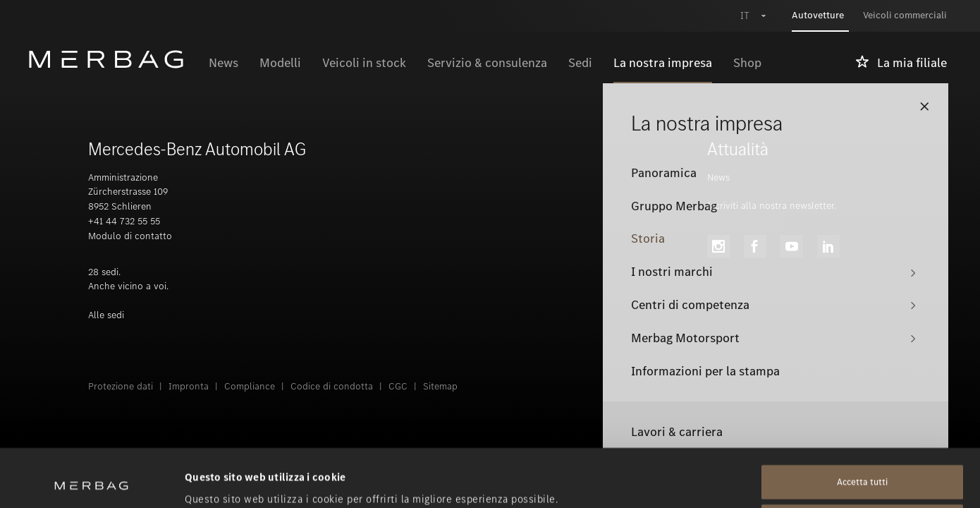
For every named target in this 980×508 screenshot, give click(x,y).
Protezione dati (121, 386)
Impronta (189, 386)
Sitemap (440, 386)
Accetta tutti (862, 424)
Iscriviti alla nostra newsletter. (772, 206)
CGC (398, 386)
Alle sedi (106, 315)
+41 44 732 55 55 (124, 221)
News (718, 177)
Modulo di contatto (130, 236)
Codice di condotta (332, 386)
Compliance (250, 386)
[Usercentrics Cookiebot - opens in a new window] (91, 480)
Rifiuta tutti (862, 464)
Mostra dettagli (223, 480)
